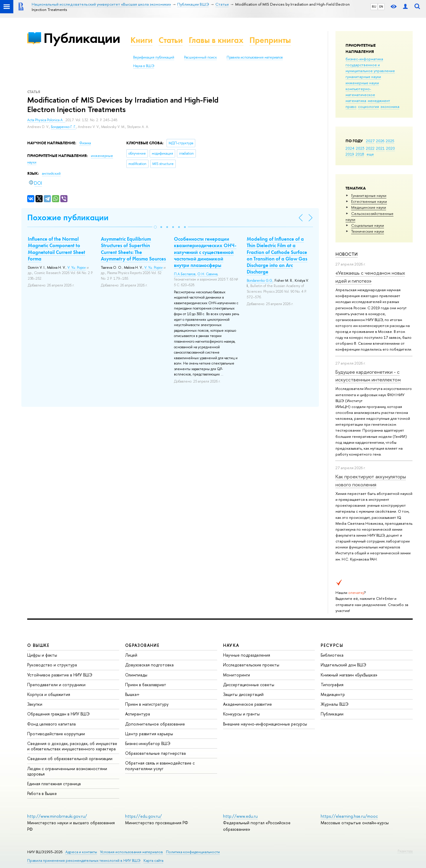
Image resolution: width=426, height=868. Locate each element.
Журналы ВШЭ (335, 704)
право (351, 106)
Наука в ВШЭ (144, 66)
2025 (390, 141)
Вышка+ (132, 694)
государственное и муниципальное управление (370, 68)
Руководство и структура (52, 665)
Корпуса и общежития (49, 694)
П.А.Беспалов (185, 274)
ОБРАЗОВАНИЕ (142, 645)
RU (374, 7)
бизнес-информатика (364, 59)
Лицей (131, 655)
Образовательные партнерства (155, 753)
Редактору (405, 851)
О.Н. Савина (207, 274)
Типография (332, 685)
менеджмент (379, 101)
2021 (380, 148)
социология (368, 106)
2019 (350, 154)
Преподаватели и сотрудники (56, 685)
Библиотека (332, 655)
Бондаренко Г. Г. (63, 127)
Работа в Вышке (42, 793)
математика (356, 101)
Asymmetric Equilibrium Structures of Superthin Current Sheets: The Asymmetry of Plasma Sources (133, 249)
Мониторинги (237, 675)
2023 (360, 148)
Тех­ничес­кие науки (368, 231)
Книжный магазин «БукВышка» (349, 675)
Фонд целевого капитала (51, 724)
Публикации (82, 38)
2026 (380, 141)
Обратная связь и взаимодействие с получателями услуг (160, 766)
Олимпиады (136, 675)
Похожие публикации (68, 217)
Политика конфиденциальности (193, 852)
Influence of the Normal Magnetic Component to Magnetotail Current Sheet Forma (57, 249)
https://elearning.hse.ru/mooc (349, 816)
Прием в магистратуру (147, 704)
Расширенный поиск (200, 57)
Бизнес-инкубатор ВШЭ (148, 743)
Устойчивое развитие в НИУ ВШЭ (60, 675)
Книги (142, 40)
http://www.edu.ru (240, 816)
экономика (390, 106)
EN (381, 7)
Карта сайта (153, 860)
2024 (350, 148)
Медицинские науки (369, 207)
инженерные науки (362, 83)
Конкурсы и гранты (241, 714)
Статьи (171, 40)
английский (51, 174)
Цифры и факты (42, 655)
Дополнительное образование (155, 724)
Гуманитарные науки (369, 195)
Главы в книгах (216, 40)
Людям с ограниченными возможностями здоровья (67, 771)
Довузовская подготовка (149, 665)
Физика (85, 143)
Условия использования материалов (131, 852)
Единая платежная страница (54, 784)
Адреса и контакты (81, 852)
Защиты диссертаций (243, 694)
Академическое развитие (247, 704)
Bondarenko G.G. (260, 281)
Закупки (35, 704)
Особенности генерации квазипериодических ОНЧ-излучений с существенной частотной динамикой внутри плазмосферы (205, 252)
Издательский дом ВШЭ (343, 665)
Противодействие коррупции (56, 734)
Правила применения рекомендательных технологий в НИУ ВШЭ (84, 860)
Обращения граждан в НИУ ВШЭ (58, 714)
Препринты (270, 40)
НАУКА (231, 645)
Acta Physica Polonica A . (46, 120)
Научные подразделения (247, 655)
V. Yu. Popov (77, 268)
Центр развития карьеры (149, 734)
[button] (155, 227)
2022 (370, 148)
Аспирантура (138, 714)
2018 (360, 154)
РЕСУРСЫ (332, 645)
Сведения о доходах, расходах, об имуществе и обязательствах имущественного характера (72, 746)
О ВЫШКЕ (38, 645)
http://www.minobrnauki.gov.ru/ (57, 816)
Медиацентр (333, 694)
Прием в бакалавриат (146, 685)
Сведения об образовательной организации (70, 758)
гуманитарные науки (363, 77)
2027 (370, 141)
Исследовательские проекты (251, 665)
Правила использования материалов (255, 57)
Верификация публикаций (154, 57)
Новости (347, 254)
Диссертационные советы (249, 685)
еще (370, 154)
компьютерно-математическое (360, 92)
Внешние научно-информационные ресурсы (265, 724)
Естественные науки (369, 201)
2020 (390, 148)
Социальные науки (368, 225)
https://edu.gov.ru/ (143, 816)
